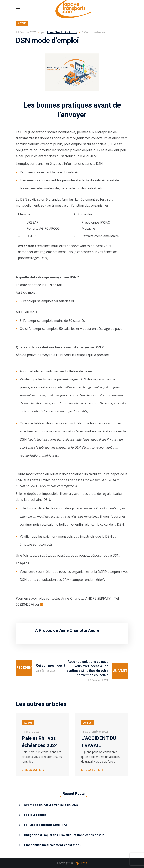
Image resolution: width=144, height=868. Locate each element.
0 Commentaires (93, 32)
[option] (42, 745)
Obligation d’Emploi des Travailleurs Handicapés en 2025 (65, 835)
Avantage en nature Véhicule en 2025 (51, 805)
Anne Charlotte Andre (62, 32)
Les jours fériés (35, 815)
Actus (22, 23)
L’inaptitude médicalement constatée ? (53, 845)
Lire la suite (31, 770)
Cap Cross (80, 863)
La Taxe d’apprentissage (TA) (45, 825)
